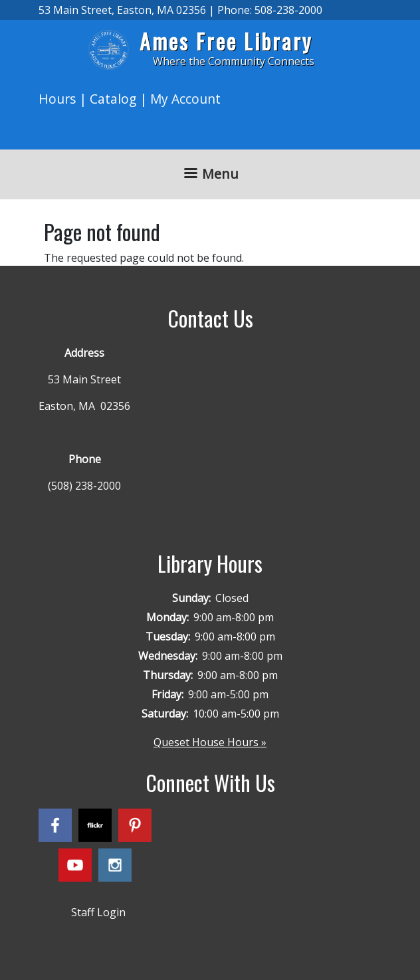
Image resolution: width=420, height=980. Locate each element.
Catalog (113, 99)
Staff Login (98, 912)
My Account (185, 99)
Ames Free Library (226, 41)
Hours (57, 99)
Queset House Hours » (210, 742)
